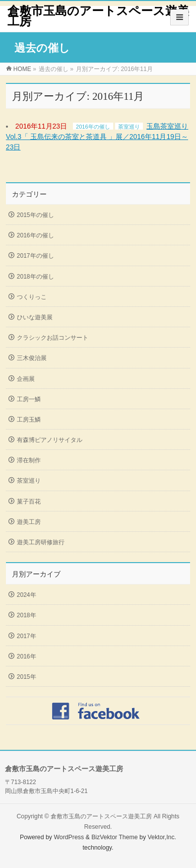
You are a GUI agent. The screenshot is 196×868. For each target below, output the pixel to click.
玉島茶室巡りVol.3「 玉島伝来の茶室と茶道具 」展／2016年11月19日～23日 (97, 137)
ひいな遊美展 (35, 317)
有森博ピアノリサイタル (50, 440)
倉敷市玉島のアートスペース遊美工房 (98, 16)
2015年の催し (35, 215)
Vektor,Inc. (162, 837)
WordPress (69, 837)
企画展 (26, 379)
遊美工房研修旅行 (41, 542)
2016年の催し (93, 127)
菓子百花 (29, 502)
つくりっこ (32, 297)
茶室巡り (129, 127)
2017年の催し (35, 256)
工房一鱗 (29, 399)
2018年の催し (35, 277)
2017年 (27, 636)
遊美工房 (29, 522)
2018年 (27, 615)
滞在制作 (29, 460)
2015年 (27, 677)
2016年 (27, 656)
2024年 (27, 595)
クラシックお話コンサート (53, 338)
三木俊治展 (32, 358)
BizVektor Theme (115, 837)
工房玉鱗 (29, 420)
